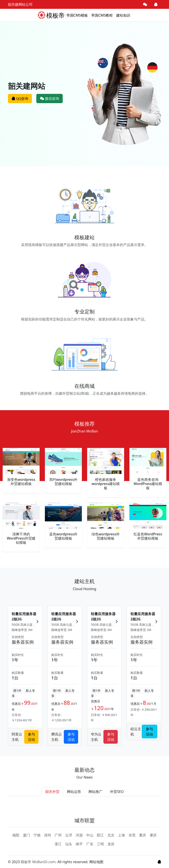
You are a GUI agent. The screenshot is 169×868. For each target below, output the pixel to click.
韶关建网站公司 (20, 4)
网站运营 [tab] (74, 792)
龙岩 (111, 844)
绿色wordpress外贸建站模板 (106, 536)
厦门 (26, 835)
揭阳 (16, 835)
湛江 (58, 844)
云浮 (69, 835)
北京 (111, 835)
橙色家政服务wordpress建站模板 (106, 484)
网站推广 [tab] (96, 792)
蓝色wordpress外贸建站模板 (63, 536)
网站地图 (96, 862)
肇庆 (153, 835)
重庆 (143, 835)
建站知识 (123, 15)
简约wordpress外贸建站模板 (63, 482)
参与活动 (31, 737)
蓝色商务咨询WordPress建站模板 (148, 484)
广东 (90, 844)
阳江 (100, 835)
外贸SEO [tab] (117, 792)
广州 (58, 835)
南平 (79, 844)
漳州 (48, 835)
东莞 (132, 835)
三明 (100, 844)
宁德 (37, 835)
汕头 (69, 844)
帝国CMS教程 (102, 15)
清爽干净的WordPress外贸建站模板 (21, 538)
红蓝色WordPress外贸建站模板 (148, 536)
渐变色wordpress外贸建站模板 (21, 482)
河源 (79, 835)
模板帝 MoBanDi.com (38, 862)
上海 (121, 835)
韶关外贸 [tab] (52, 792)
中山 (90, 835)
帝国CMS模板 (77, 15)
